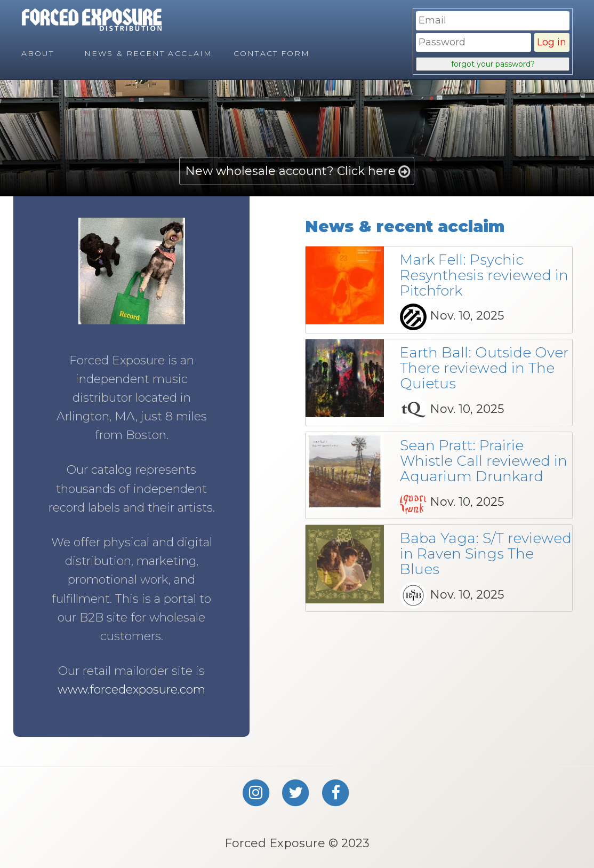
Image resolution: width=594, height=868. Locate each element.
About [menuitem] (38, 53)
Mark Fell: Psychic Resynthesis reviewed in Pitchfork (484, 275)
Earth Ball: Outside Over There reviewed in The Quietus (484, 368)
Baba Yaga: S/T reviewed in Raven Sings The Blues (486, 554)
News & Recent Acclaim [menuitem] (148, 53)
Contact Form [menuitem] (272, 53)
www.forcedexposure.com (131, 690)
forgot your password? (493, 64)
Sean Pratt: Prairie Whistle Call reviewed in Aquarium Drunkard (484, 461)
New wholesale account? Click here (290, 171)
